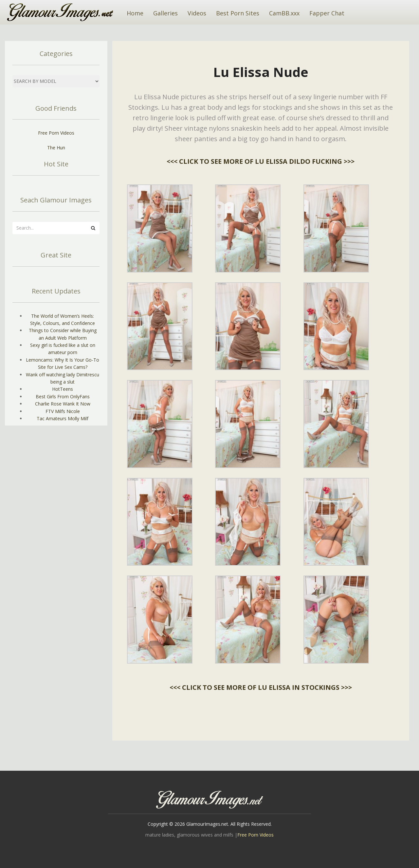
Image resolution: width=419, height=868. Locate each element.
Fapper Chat (327, 13)
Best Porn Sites (238, 13)
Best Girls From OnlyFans (63, 396)
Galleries (165, 13)
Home (135, 13)
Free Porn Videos (56, 133)
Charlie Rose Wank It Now (63, 404)
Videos (197, 13)
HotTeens (63, 389)
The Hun (56, 148)
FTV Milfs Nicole (63, 411)
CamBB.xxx (284, 13)
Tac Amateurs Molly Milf (63, 418)
